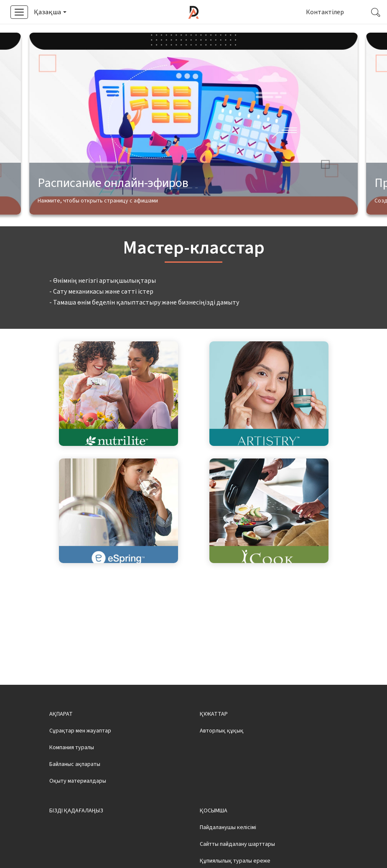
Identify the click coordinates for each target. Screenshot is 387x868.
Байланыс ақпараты (75, 789)
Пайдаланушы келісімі (228, 852)
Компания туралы (72, 772)
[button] (50, 12)
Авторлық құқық (222, 755)
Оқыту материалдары (78, 805)
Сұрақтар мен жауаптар (80, 755)
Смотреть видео (244, 34)
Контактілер (325, 12)
